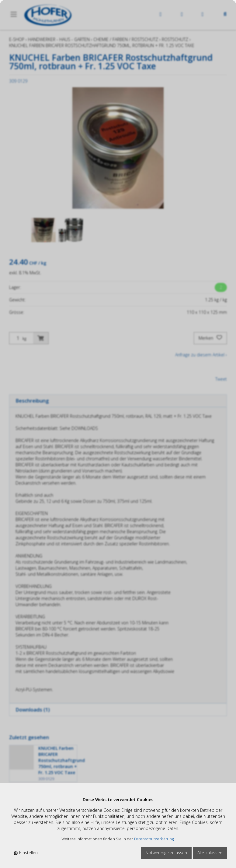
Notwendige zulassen (166, 853)
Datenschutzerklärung (154, 839)
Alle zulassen (210, 853)
